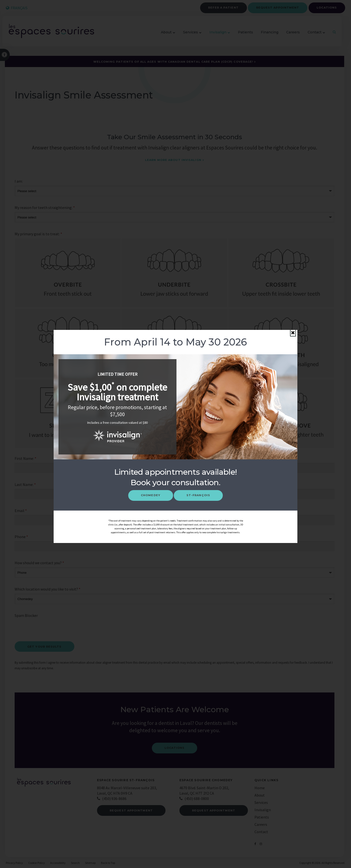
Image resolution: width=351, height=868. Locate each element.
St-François (198, 495)
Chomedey (151, 495)
